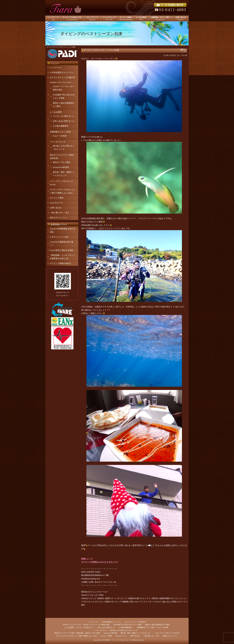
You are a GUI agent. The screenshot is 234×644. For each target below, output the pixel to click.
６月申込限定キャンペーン (61, 73)
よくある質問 (56, 112)
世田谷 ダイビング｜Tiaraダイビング (118, 640)
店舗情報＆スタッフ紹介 (61, 132)
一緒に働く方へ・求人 (60, 213)
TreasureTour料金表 (61, 167)
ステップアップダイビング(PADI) (167, 633)
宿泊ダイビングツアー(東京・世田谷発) (69, 633)
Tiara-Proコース (56, 203)
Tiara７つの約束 (60, 136)
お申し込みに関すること (63, 121)
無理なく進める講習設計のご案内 (157, 625)
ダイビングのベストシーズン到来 (101, 50)
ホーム (49, 47)
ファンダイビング (58, 142)
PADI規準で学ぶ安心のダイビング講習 (127, 625)
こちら (156, 545)
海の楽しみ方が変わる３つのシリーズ (124, 630)
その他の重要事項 (61, 126)
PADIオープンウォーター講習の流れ (97, 625)
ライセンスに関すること (63, 116)
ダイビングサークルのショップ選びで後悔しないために (77, 636)
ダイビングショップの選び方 (62, 77)
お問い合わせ (56, 208)
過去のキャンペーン (59, 218)
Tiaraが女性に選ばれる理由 (62, 250)
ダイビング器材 (57, 198)
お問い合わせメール (98, 582)
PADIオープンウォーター (61, 82)
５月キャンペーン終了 (60, 237)
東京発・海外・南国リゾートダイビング (135, 633)
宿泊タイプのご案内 (62, 162)
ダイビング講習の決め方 (61, 263)
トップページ (56, 68)
